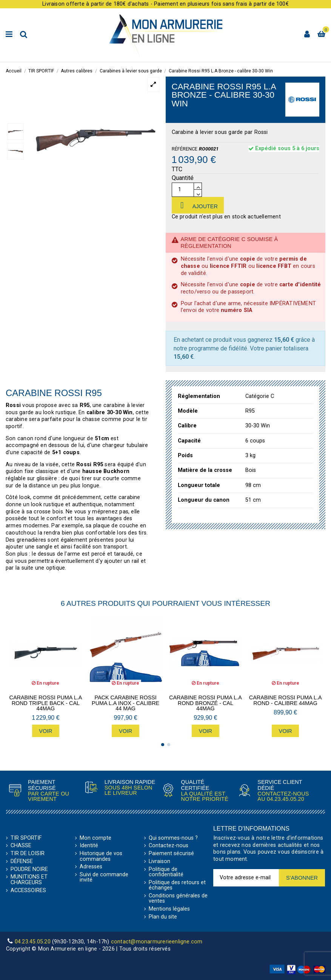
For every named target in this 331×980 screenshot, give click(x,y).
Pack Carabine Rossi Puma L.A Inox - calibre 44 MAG (125, 703)
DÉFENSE (22, 862)
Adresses (91, 867)
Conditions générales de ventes (178, 899)
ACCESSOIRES (28, 891)
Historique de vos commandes (101, 856)
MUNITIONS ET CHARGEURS (29, 880)
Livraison (159, 862)
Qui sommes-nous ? (173, 838)
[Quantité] (183, 190)
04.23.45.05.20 (286, 799)
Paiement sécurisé (171, 854)
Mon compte (95, 838)
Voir (45, 731)
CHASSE (21, 846)
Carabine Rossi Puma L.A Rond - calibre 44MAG (286, 700)
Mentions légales (169, 909)
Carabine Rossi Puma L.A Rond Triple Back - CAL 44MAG (46, 703)
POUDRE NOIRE (29, 869)
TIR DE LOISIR (28, 854)
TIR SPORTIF (26, 838)
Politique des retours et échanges (177, 886)
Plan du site (163, 917)
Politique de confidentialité (166, 872)
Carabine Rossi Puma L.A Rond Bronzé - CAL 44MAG (206, 703)
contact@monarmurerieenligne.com (157, 942)
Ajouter (198, 205)
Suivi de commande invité (104, 878)
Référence (185, 149)
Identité (89, 846)
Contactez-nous (169, 846)
